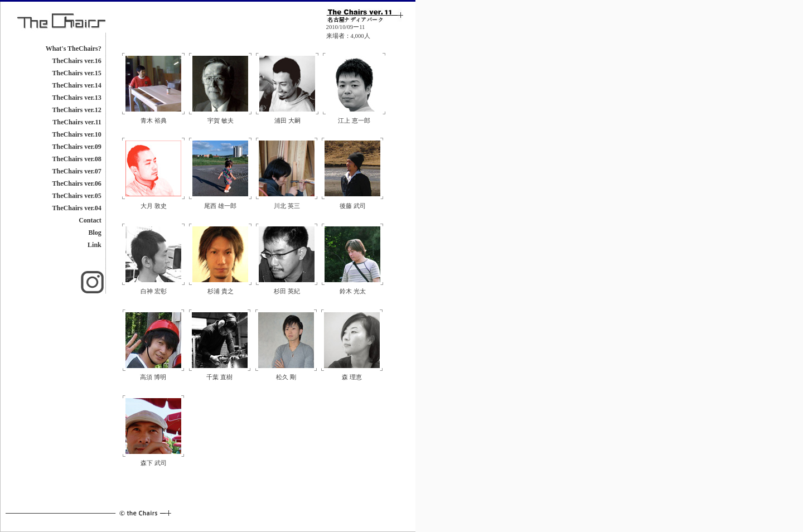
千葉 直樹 (219, 377)
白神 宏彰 (154, 291)
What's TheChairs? (74, 49)
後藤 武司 (353, 206)
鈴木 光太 (353, 291)
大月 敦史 (154, 206)
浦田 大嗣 (287, 121)
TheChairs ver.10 (77, 134)
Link (95, 245)
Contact (90, 220)
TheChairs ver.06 (77, 183)
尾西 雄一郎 (220, 206)
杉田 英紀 (287, 291)
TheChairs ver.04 (77, 208)
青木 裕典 (154, 121)
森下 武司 (154, 463)
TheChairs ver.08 (77, 159)
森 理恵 (352, 377)
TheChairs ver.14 (77, 85)
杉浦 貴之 (221, 291)
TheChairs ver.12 (77, 110)
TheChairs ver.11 (77, 122)
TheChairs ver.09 (77, 147)
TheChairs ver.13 (77, 98)
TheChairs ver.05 (77, 196)
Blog (95, 233)
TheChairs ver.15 (77, 73)
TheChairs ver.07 (77, 171)
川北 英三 (287, 206)
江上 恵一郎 (354, 121)
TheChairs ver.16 (77, 61)
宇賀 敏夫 (221, 121)
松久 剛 (286, 377)
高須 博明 (153, 377)
